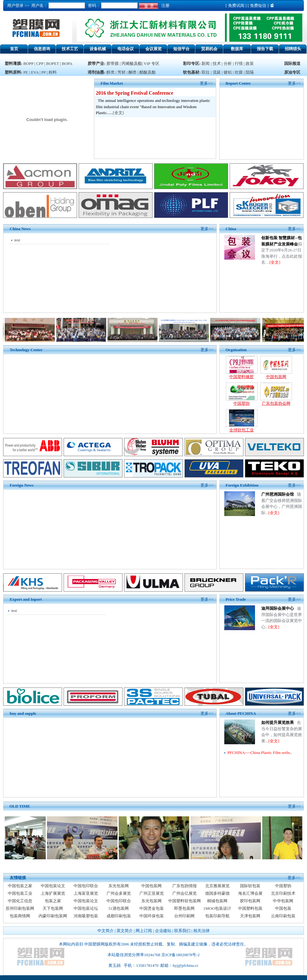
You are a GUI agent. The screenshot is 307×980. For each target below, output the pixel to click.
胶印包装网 (250, 901)
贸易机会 (209, 49)
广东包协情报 (185, 886)
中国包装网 (276, 377)
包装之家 (53, 901)
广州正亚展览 (152, 893)
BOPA (67, 63)
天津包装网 (250, 916)
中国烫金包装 (152, 908)
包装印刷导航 (217, 916)
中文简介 (106, 931)
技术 (217, 63)
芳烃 (122, 72)
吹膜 (239, 72)
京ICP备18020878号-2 (180, 955)
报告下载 (265, 49)
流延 (216, 72)
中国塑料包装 (250, 908)
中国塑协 (242, 403)
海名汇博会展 (250, 893)
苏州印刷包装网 (20, 908)
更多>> (294, 83)
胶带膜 (113, 63)
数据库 (237, 49)
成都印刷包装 (119, 916)
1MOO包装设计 (217, 908)
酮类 (133, 72)
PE (26, 72)
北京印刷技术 (283, 893)
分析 (228, 63)
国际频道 (292, 63)
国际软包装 (250, 886)
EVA (35, 72)
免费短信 (258, 5)
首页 (14, 49)
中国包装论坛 (86, 908)
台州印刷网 (184, 916)
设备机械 (98, 49)
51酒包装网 (119, 908)
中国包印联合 (86, 886)
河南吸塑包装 (86, 916)
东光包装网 (119, 886)
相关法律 (201, 931)
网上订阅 (144, 931)
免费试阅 (236, 5)
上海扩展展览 (53, 893)
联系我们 (182, 931)
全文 (118, 113)
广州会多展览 (119, 893)
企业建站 (163, 931)
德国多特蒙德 (217, 893)
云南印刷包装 (283, 916)
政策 (250, 63)
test (17, 240)
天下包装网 (53, 908)
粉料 (53, 72)
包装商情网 (20, 916)
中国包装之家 (20, 886)
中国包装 (283, 908)
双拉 (206, 72)
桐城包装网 (217, 901)
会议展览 (153, 49)
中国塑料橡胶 (242, 377)
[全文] (275, 262)
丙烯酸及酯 (132, 63)
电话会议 (126, 49)
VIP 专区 (152, 63)
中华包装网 (283, 901)
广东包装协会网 (276, 403)
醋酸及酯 (148, 72)
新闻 (206, 63)
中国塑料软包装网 (185, 901)
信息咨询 (42, 49)
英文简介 (125, 931)
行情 (239, 63)
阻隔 (250, 72)
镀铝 (228, 72)
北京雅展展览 (217, 886)
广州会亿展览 (185, 893)
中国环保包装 (152, 916)
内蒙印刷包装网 (53, 916)
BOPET (52, 63)
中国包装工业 (20, 893)
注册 (164, 5)
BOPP (28, 63)
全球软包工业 (242, 430)
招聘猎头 (293, 49)
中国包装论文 (53, 886)
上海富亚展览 (86, 893)
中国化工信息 (20, 901)
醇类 (111, 72)
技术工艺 (70, 49)
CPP (40, 63)
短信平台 (181, 49)
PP (44, 72)
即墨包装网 (184, 908)
